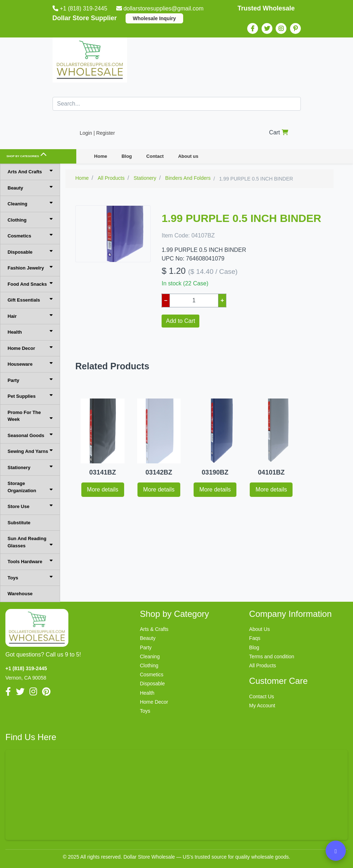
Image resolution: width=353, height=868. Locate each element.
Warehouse (20, 594)
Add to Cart (180, 321)
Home (101, 156)
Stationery (30, 467)
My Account (262, 705)
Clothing (30, 220)
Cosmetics (30, 235)
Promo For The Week (30, 416)
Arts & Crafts (154, 629)
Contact (155, 156)
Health (30, 332)
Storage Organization (30, 487)
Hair (30, 316)
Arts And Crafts (30, 171)
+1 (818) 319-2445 (81, 8)
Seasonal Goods (30, 435)
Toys (30, 577)
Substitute (19, 523)
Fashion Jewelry (30, 268)
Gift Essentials (30, 300)
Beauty (30, 188)
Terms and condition (271, 656)
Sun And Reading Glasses (30, 542)
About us (188, 156)
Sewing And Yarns (30, 451)
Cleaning (30, 203)
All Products (263, 666)
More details (103, 489)
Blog (127, 156)
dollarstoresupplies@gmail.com (161, 8)
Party (30, 380)
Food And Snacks (30, 284)
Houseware (30, 364)
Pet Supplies (30, 396)
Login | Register (98, 133)
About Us (259, 629)
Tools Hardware (30, 561)
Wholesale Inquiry (154, 18)
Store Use (30, 506)
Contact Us (261, 696)
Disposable (30, 252)
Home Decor (30, 348)
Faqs (255, 638)
